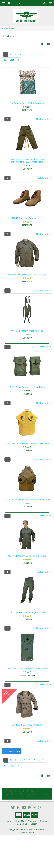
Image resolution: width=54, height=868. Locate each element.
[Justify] (48, 44)
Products (32, 821)
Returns (43, 821)
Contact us (22, 824)
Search (34, 824)
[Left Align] (42, 44)
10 (5, 60)
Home (5, 28)
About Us (19, 821)
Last (12, 60)
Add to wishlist (44, 119)
